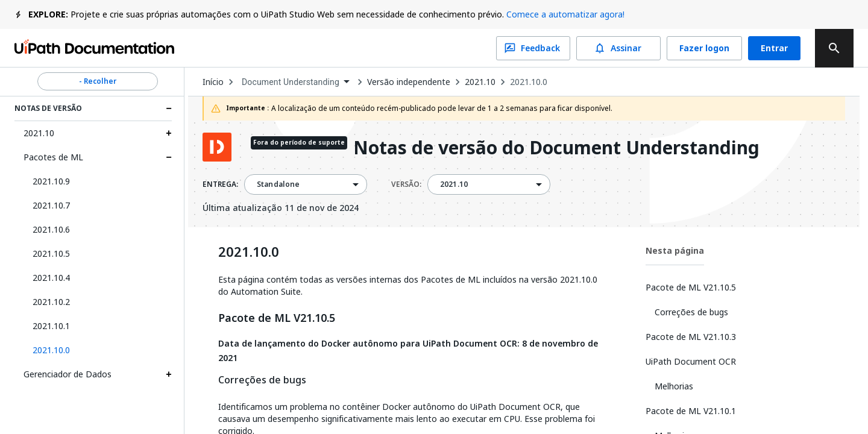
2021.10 (39, 133)
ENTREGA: (220, 184)
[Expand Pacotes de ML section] (169, 157)
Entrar (774, 48)
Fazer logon (704, 48)
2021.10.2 (51, 302)
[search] (834, 48)
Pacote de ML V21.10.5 (277, 318)
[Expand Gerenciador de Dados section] (169, 374)
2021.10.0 (529, 82)
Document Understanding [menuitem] (291, 82)
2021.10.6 (51, 229)
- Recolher (98, 81)
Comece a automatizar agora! (565, 14)
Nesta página (675, 250)
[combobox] (295, 82)
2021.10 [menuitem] (454, 184)
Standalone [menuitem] (278, 184)
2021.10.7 (51, 205)
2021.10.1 (51, 326)
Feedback (533, 48)
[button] (98, 350)
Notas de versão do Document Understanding (556, 149)
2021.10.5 (51, 253)
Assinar (618, 48)
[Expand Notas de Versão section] (169, 108)
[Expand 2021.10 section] (169, 133)
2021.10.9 (51, 181)
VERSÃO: (406, 184)
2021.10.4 (51, 278)
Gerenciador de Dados (68, 374)
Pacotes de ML (53, 157)
